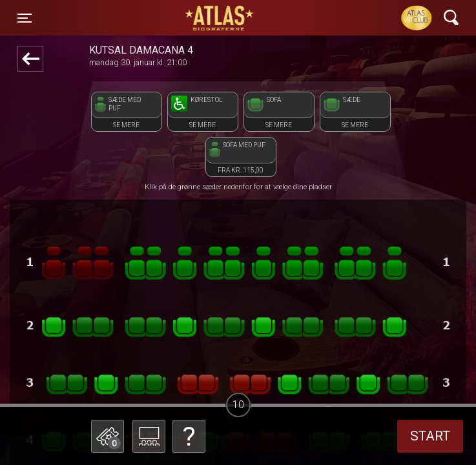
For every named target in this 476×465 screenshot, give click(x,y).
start (430, 436)
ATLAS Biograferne (220, 18)
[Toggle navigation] (25, 18)
